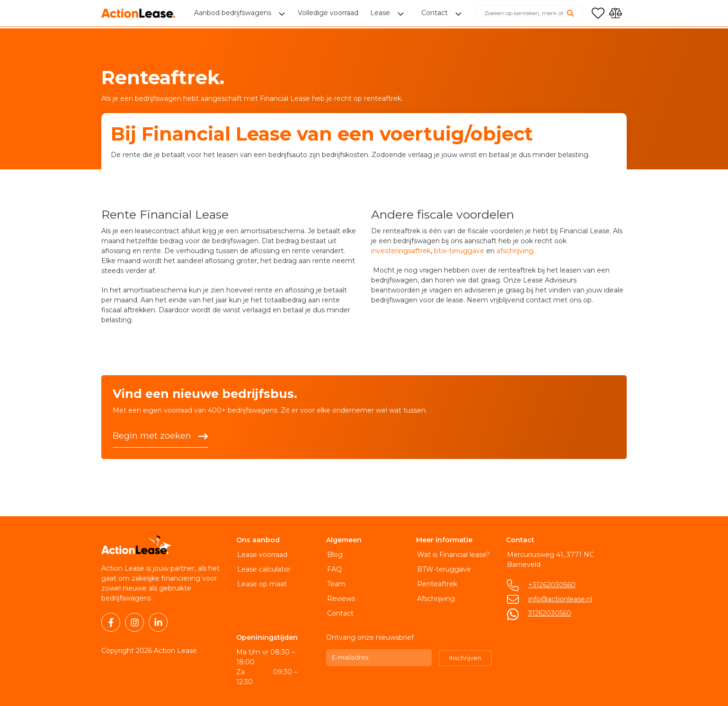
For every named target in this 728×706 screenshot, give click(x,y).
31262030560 (549, 613)
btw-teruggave (459, 251)
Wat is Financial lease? (453, 555)
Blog (334, 555)
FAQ (333, 569)
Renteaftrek (436, 584)
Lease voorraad (261, 555)
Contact (339, 613)
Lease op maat (261, 584)
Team (335, 584)
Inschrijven (465, 658)
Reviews (340, 599)
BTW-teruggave (443, 569)
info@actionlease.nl (559, 599)
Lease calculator (263, 569)
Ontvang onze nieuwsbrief (370, 637)
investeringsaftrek (401, 251)
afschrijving (515, 251)
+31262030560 (551, 585)
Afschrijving (435, 599)
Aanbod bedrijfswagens (234, 14)
